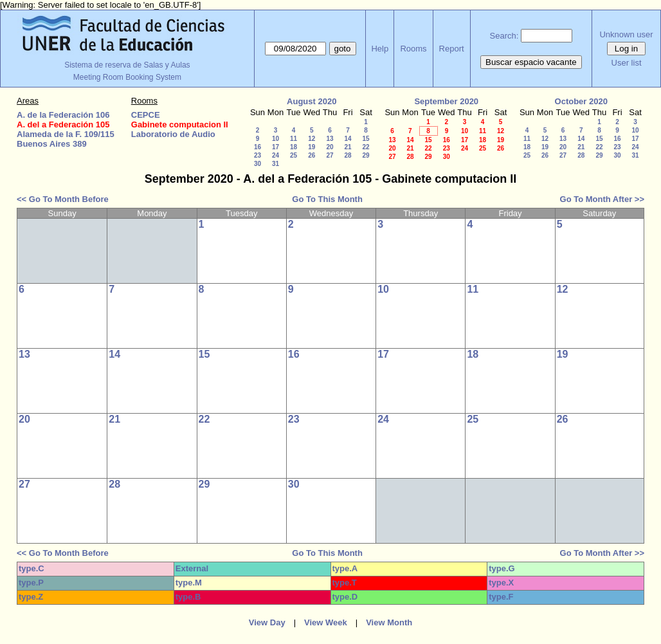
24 (276, 155)
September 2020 (446, 101)
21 (348, 147)
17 (276, 147)
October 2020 (581, 101)
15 (366, 139)
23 (258, 155)
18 (294, 147)
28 (348, 155)
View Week (326, 622)
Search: (504, 36)
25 (294, 155)
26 (312, 155)
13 (330, 139)
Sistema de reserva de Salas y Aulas (127, 65)
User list (627, 63)
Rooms (413, 49)
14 (348, 139)
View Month (389, 622)
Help (380, 49)
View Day (267, 622)
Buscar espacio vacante (531, 62)
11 (294, 139)
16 (258, 147)
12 (312, 139)
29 (366, 155)
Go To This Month (327, 199)
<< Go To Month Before (63, 199)
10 (276, 139)
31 (276, 164)
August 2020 (312, 101)
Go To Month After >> (602, 199)
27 (330, 155)
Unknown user (626, 34)
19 (312, 147)
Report (452, 49)
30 (258, 164)
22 (366, 147)
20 (330, 147)
